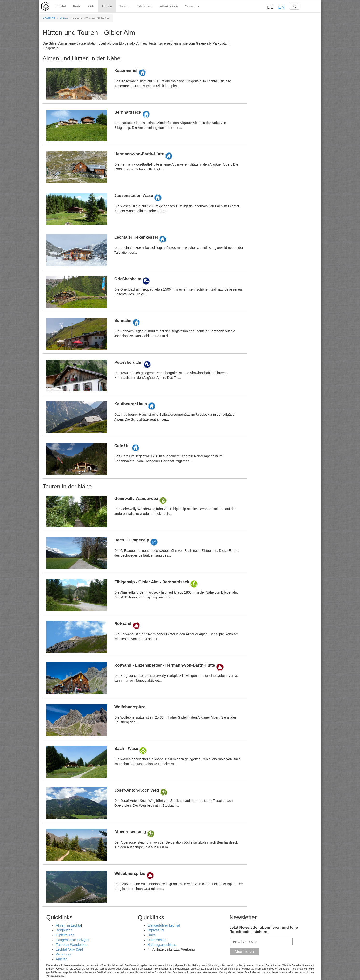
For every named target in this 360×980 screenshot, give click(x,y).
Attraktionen (169, 6)
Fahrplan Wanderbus (72, 945)
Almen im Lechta (68, 925)
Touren (125, 6)
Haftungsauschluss (162, 945)
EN (281, 7)
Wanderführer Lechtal (164, 925)
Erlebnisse (145, 6)
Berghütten (64, 930)
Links (152, 935)
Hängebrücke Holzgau (73, 940)
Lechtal (60, 6)
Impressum (156, 930)
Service (193, 6)
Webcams (63, 954)
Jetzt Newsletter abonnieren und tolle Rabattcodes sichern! (264, 930)
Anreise (62, 959)
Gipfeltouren (65, 935)
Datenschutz (157, 940)
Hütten (107, 6)
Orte (92, 6)
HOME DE (49, 18)
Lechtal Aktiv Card (70, 949)
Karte (77, 6)
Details (145, 84)
